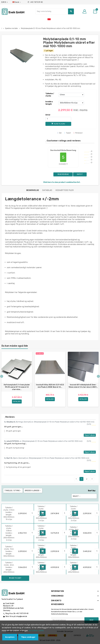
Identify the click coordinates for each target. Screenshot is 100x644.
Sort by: (92, 491)
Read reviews (63, 174)
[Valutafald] (5, 2)
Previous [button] (2, 376)
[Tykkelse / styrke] (71, 95)
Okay (91, 620)
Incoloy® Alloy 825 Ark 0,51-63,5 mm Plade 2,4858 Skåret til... (50, 386)
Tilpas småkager (28, 637)
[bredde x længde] (71, 103)
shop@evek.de (22, 616)
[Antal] (58, 119)
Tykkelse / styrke (50, 95)
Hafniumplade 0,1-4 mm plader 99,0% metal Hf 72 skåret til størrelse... (17, 387)
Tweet (68, 133)
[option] (17, 379)
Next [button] (98, 376)
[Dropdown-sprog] (17, 2)
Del (59, 133)
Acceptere (10, 637)
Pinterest (78, 133)
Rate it (80, 174)
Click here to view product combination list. (62, 182)
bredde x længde (49, 103)
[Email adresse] (68, 620)
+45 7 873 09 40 (35, 2)
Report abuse (90, 435)
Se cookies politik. (36, 631)
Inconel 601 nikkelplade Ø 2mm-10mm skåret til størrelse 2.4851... (83, 386)
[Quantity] (34, 513)
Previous (76, 479)
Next (92, 479)
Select (77, 496)
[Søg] (55, 11)
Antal (48, 115)
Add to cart (15, 578)
